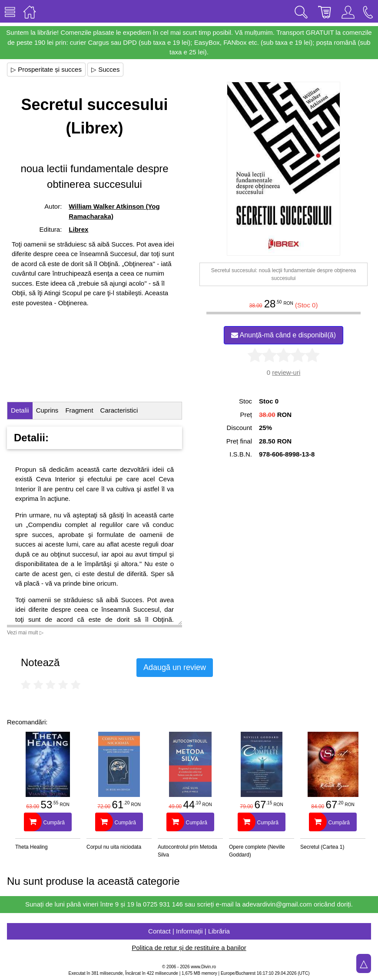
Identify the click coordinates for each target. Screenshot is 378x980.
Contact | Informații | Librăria (189, 931)
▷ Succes (105, 69)
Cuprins (47, 410)
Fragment (79, 410)
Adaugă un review (175, 667)
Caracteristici (119, 410)
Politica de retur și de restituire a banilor (189, 948)
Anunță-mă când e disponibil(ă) (283, 335)
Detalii (20, 410)
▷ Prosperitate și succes (46, 69)
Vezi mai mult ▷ (25, 633)
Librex (78, 229)
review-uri (286, 372)
